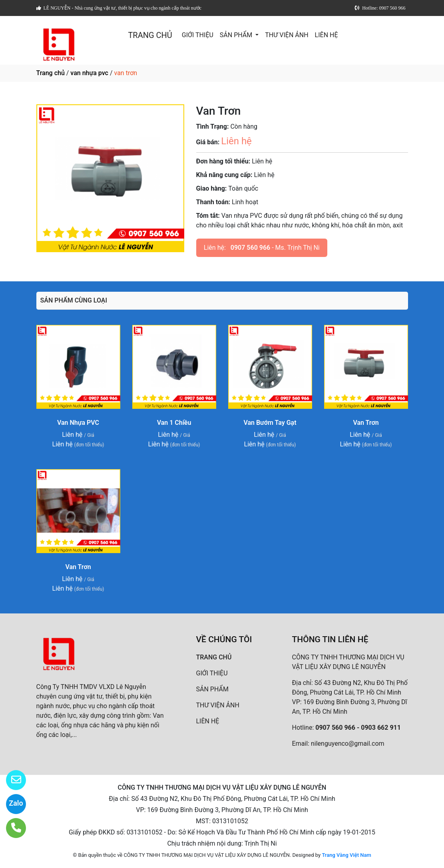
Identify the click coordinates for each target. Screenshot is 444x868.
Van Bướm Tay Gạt (270, 423)
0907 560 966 (250, 248)
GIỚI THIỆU (198, 35)
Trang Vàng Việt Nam (346, 855)
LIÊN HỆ (327, 35)
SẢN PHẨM (237, 35)
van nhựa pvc (89, 73)
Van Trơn (366, 423)
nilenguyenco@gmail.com (348, 744)
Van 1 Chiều (174, 423)
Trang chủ (51, 73)
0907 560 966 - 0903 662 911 (358, 728)
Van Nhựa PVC (78, 423)
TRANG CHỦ (150, 35)
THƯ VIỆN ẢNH (287, 35)
